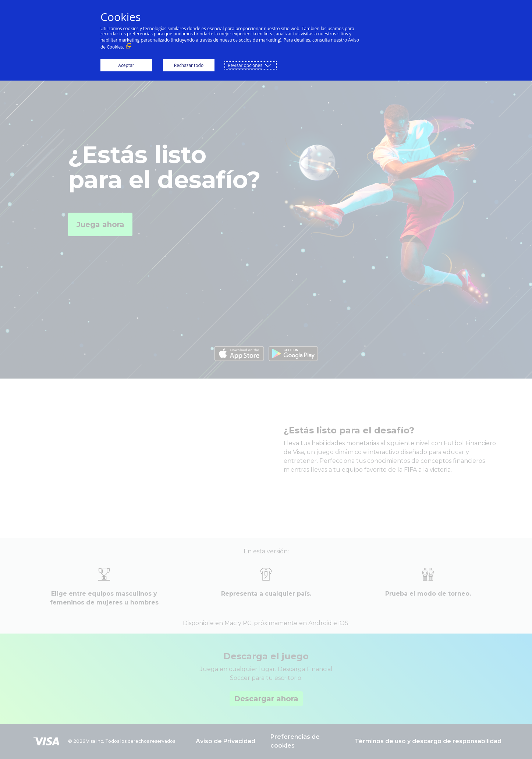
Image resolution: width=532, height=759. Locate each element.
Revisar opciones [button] (245, 65)
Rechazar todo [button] (189, 65)
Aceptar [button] (126, 65)
